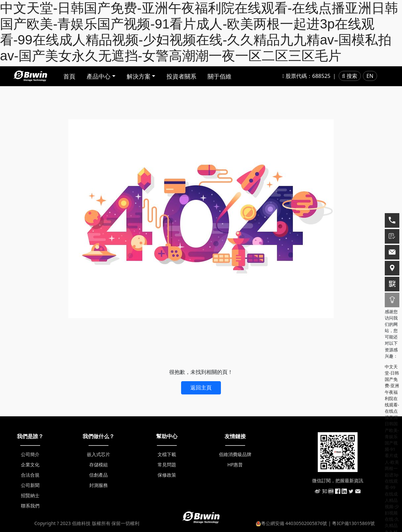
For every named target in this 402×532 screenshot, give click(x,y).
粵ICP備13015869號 (353, 523)
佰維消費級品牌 (235, 454)
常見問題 (167, 465)
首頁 (69, 76)
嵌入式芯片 (99, 454)
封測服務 (99, 485)
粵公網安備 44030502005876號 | (294, 523)
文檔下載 (167, 454)
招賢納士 (30, 495)
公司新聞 (30, 485)
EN (370, 76)
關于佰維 (220, 76)
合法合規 (30, 475)
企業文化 (30, 465)
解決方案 (139, 76)
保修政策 (167, 475)
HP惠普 (235, 465)
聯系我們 (30, 506)
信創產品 (99, 475)
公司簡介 (30, 454)
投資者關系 (181, 76)
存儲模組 (99, 465)
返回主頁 (201, 387)
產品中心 (99, 76)
